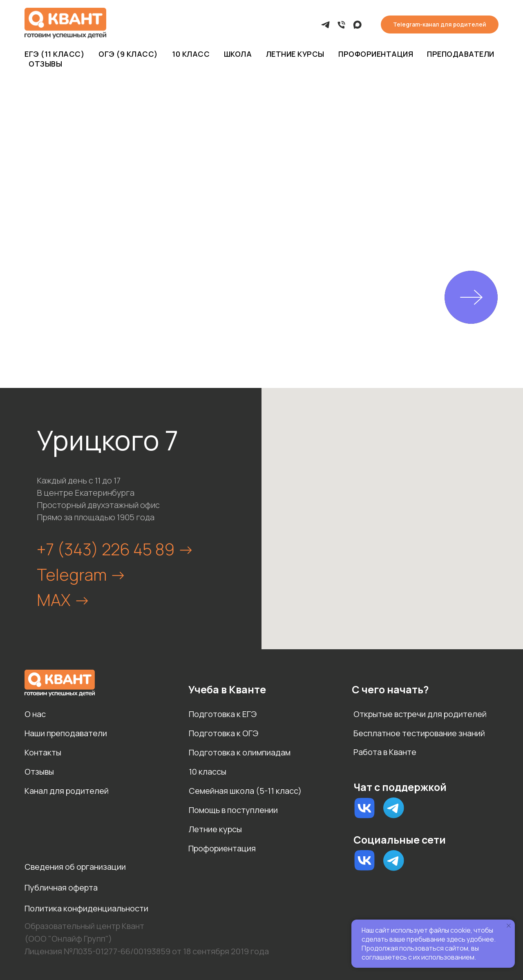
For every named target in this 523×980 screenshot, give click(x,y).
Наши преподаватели (66, 733)
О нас (35, 714)
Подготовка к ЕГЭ (223, 714)
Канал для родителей (67, 791)
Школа (238, 54)
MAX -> (64, 600)
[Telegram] (325, 25)
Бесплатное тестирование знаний (419, 733)
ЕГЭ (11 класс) (55, 54)
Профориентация (376, 54)
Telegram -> (82, 574)
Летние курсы (295, 54)
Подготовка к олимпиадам (240, 752)
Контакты (43, 752)
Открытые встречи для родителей (420, 714)
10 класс (191, 54)
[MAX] (357, 25)
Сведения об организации (75, 867)
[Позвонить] (341, 25)
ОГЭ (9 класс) (128, 54)
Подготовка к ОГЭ (224, 733)
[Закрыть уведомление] (509, 926)
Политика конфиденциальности (86, 908)
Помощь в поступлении (233, 810)
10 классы (208, 772)
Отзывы (45, 64)
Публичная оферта (61, 888)
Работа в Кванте (385, 752)
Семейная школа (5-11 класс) (245, 791)
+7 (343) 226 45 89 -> (115, 549)
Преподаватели (461, 54)
